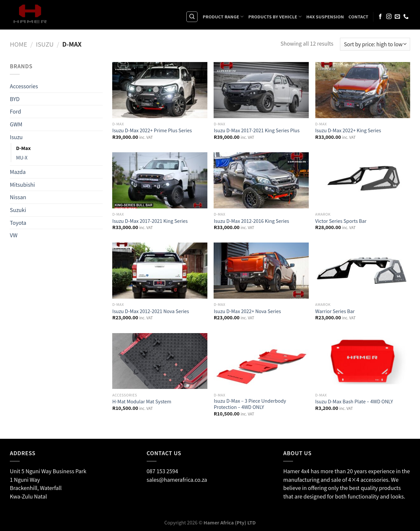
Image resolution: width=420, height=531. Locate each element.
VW (14, 235)
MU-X (22, 157)
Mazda (18, 172)
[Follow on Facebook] (380, 17)
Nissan (18, 197)
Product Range (223, 17)
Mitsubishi (22, 184)
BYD (15, 99)
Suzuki (18, 210)
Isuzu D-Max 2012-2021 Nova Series (151, 311)
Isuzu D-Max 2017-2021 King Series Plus (257, 130)
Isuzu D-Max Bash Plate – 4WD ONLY (354, 402)
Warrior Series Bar (335, 311)
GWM (16, 124)
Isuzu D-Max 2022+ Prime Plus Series (152, 130)
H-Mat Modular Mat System (142, 402)
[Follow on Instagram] (389, 17)
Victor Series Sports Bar (341, 221)
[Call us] (406, 17)
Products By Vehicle (275, 17)
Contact (358, 17)
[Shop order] (375, 44)
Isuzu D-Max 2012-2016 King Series (251, 221)
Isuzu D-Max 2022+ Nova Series (247, 311)
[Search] (192, 17)
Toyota (18, 222)
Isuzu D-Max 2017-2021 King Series (150, 221)
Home (19, 44)
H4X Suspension (325, 17)
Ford (15, 111)
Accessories (24, 86)
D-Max (23, 148)
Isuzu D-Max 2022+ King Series (348, 130)
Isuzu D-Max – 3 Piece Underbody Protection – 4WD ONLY (250, 404)
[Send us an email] (397, 17)
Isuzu (45, 44)
